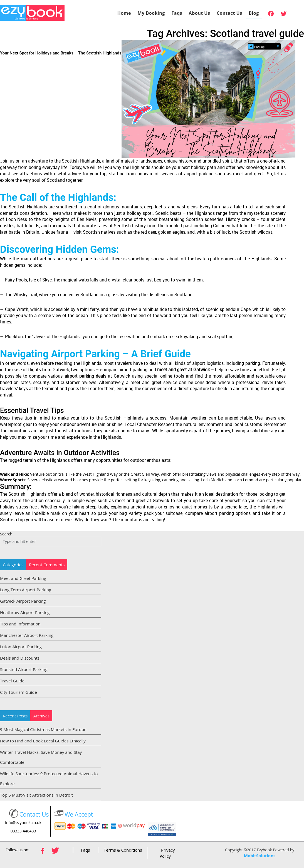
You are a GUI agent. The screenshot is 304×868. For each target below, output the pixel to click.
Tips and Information (20, 624)
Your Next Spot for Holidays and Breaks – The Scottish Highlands (61, 53)
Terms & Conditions (123, 850)
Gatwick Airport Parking (23, 601)
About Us (200, 13)
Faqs (177, 13)
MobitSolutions (260, 855)
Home (124, 13)
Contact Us (229, 13)
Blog (254, 13)
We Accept (79, 814)
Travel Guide (12, 681)
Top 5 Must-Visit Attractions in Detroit (36, 795)
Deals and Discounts (20, 658)
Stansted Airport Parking (24, 669)
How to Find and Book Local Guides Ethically (43, 741)
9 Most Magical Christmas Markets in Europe (43, 729)
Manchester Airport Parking (27, 635)
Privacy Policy (167, 853)
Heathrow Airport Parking (25, 612)
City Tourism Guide (18, 692)
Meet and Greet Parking (23, 578)
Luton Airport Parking (21, 647)
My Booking (151, 13)
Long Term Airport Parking (26, 590)
